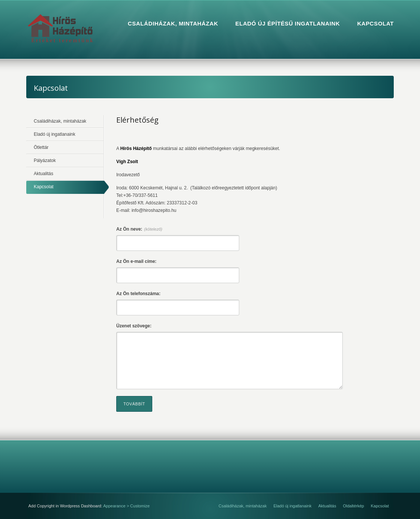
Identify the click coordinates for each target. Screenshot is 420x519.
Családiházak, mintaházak (60, 121)
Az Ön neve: (139, 229)
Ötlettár (41, 147)
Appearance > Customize (126, 506)
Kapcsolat (44, 187)
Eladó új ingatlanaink (55, 134)
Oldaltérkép (353, 506)
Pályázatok (45, 160)
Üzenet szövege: (134, 326)
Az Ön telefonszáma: (138, 294)
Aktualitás (43, 174)
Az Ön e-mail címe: (136, 261)
